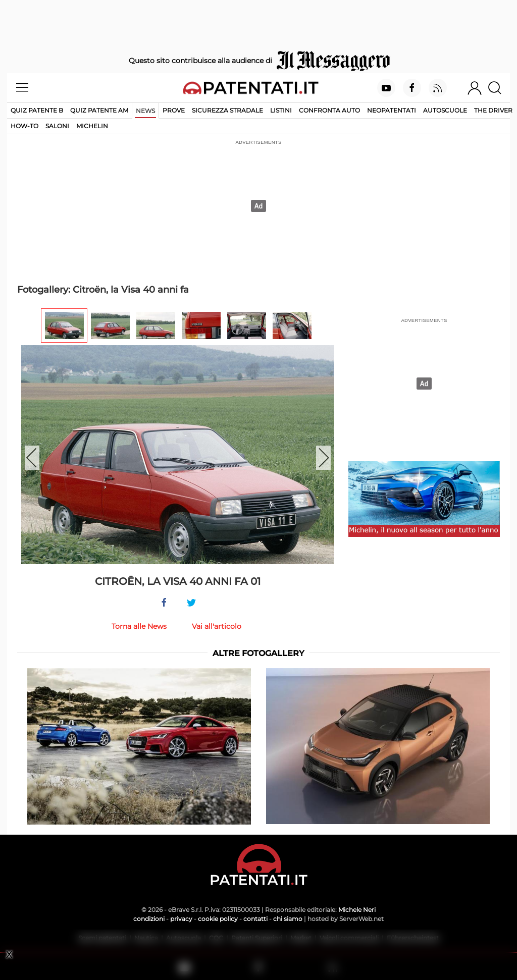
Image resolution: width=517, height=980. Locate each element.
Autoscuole (445, 110)
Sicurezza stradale (227, 110)
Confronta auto (329, 110)
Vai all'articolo (217, 626)
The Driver (493, 110)
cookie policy (218, 919)
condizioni (149, 919)
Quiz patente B (37, 110)
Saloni (57, 126)
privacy (181, 919)
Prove (174, 110)
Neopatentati (392, 110)
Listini (281, 110)
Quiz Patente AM (99, 110)
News (145, 111)
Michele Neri (357, 910)
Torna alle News (139, 626)
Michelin (92, 126)
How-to (24, 126)
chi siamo (288, 919)
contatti (255, 919)
